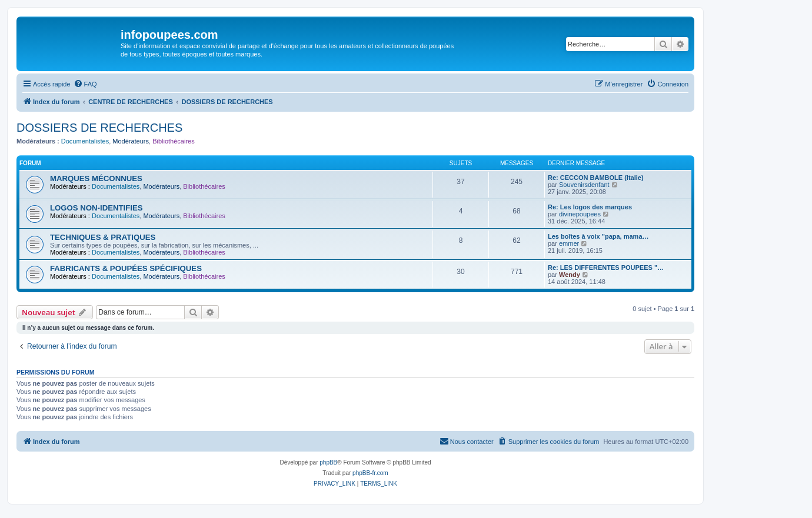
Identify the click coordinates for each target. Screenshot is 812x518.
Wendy (570, 275)
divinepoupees (580, 214)
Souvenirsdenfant (584, 185)
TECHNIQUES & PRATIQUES (103, 237)
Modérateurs (131, 141)
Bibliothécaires (174, 141)
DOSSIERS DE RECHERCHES (99, 128)
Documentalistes (85, 141)
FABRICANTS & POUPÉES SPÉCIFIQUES (126, 268)
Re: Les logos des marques (590, 207)
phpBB (328, 462)
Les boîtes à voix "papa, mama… (598, 236)
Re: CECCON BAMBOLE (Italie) (596, 178)
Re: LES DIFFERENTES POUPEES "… (606, 268)
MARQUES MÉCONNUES (96, 178)
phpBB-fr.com (370, 473)
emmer (569, 243)
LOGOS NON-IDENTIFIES (96, 208)
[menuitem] (85, 84)
